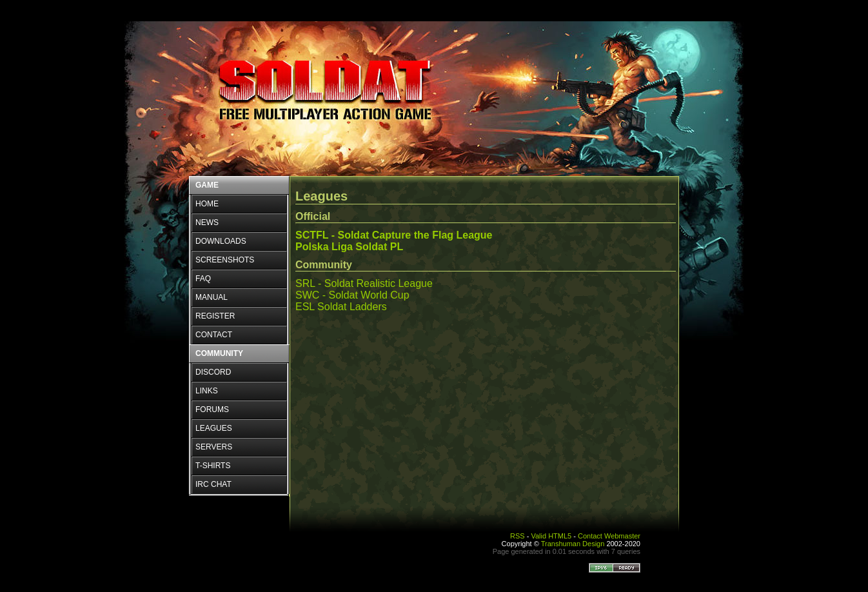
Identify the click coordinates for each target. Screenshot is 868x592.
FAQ (203, 279)
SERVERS (214, 447)
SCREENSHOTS (225, 260)
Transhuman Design (573, 544)
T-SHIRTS (213, 466)
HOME (207, 204)
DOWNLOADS (221, 241)
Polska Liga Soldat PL (349, 247)
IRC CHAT (213, 484)
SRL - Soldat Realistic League (364, 283)
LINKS (207, 391)
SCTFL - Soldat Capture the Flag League (394, 235)
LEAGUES (214, 428)
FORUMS (212, 409)
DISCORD (213, 372)
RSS (518, 536)
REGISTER (215, 316)
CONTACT (214, 335)
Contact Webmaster (609, 536)
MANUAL (212, 297)
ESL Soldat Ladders (341, 307)
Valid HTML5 (551, 536)
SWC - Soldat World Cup (352, 295)
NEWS (207, 222)
